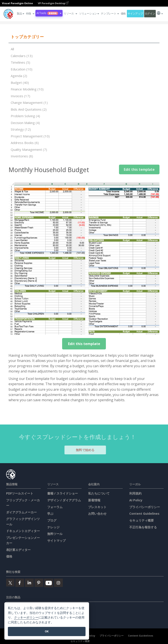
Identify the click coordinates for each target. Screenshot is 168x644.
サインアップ (135, 13)
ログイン (150, 13)
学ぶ (50, 514)
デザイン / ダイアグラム (64, 500)
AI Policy (136, 500)
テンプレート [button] (110, 13)
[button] (30, 14)
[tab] (84, 37)
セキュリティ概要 (142, 520)
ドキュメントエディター (23, 531)
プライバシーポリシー (145, 507)
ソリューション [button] (89, 13)
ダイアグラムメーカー (21, 512)
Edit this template (139, 169)
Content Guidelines (144, 514)
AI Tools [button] (49, 13)
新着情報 (94, 500)
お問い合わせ (97, 514)
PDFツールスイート (20, 493)
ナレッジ (53, 527)
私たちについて (99, 493)
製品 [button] (20, 13)
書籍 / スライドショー (63, 493)
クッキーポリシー (26, 618)
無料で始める (87, 450)
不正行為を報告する (143, 527)
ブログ (52, 520)
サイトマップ (56, 541)
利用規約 (135, 493)
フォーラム (55, 507)
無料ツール (55, 534)
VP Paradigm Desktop (53, 3)
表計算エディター (18, 550)
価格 (123, 13)
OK (47, 631)
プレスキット (97, 507)
